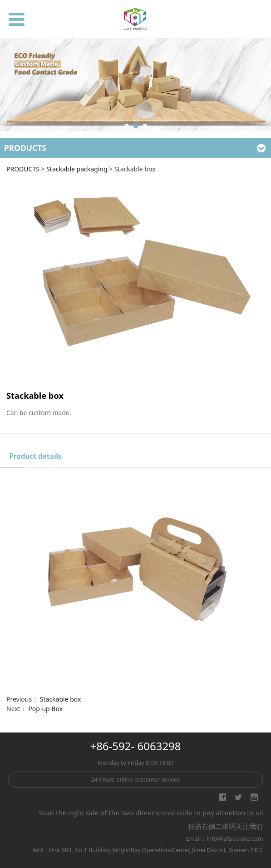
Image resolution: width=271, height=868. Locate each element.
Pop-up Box (45, 709)
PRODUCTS (23, 169)
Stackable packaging (77, 169)
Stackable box (61, 699)
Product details (35, 456)
